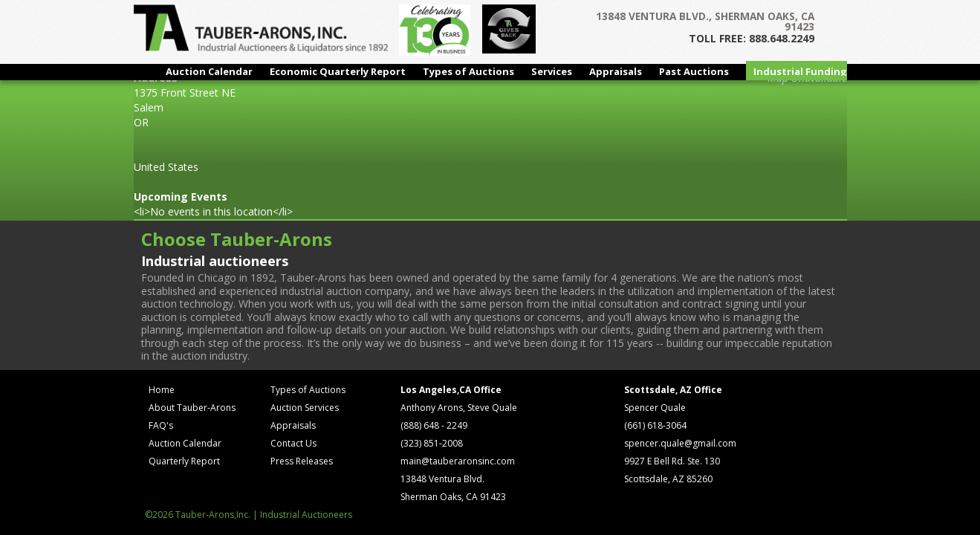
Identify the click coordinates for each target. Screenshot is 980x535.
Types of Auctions (468, 71)
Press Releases (302, 461)
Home (162, 390)
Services (552, 71)
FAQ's (161, 425)
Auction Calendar (209, 71)
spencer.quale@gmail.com (680, 443)
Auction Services (305, 408)
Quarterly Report (184, 461)
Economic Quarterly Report (338, 71)
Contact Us (293, 443)
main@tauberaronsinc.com (458, 461)
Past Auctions (694, 71)
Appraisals (616, 71)
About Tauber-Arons (192, 408)
